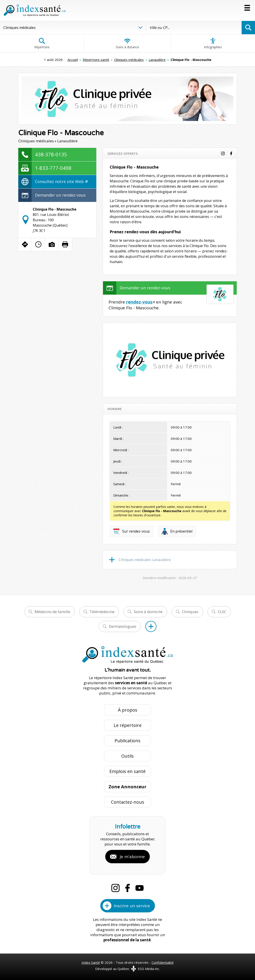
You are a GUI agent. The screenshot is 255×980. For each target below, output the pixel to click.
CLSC (222, 612)
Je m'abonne (132, 857)
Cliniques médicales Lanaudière (145, 560)
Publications (127, 741)
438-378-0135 (51, 154)
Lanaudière (157, 60)
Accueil (73, 60)
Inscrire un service (132, 906)
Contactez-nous (128, 802)
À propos (128, 710)
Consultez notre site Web (61, 181)
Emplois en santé (127, 771)
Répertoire (42, 43)
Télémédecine (102, 612)
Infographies (213, 43)
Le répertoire (128, 725)
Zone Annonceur (127, 787)
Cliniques (190, 612)
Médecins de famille (52, 612)
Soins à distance (127, 43)
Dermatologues (122, 626)
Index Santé (91, 962)
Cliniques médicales (129, 60)
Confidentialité (163, 962)
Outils (127, 756)
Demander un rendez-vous (60, 195)
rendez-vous (139, 302)
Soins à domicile (148, 612)
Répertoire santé (96, 60)
